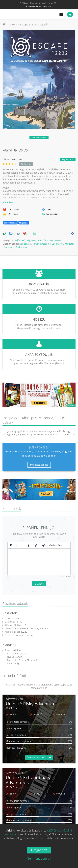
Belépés (47, 6)
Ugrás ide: (68, 159)
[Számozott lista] (29, 545)
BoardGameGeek (38, 3)
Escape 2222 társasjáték (34, 24)
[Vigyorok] (44, 545)
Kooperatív (25, 244)
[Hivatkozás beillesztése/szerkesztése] (37, 545)
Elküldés (39, 584)
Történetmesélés (41, 244)
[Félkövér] (11, 545)
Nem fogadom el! (39, 858)
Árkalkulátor (33, 6)
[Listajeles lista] (24, 545)
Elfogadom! (39, 850)
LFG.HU (52, 3)
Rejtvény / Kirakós (36, 240)
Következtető (54, 240)
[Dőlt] (17, 545)
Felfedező (20, 240)
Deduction (21, 247)
